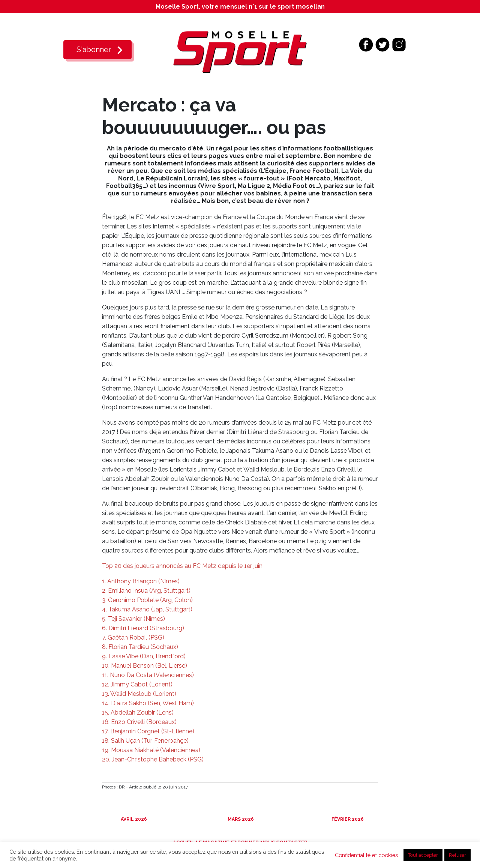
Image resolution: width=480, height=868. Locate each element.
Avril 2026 (133, 819)
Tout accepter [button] (423, 855)
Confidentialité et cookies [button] (366, 855)
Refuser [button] (457, 855)
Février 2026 (347, 819)
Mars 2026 (240, 819)
